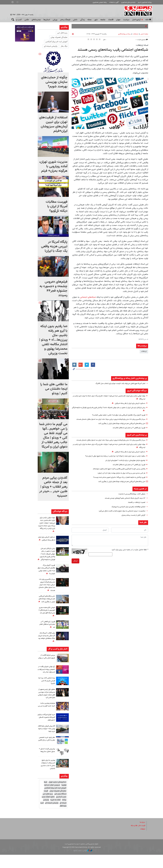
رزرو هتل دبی (62, 33)
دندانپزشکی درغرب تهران (57, 795)
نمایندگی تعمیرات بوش (59, 37)
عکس (27, 20)
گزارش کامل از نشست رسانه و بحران (132, 521)
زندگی (82, 20)
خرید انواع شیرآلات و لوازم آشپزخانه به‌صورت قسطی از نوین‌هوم (47, 730)
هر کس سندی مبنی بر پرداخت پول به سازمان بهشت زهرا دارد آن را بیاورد (119, 479)
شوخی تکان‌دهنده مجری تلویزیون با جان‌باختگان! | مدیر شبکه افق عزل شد (48, 620)
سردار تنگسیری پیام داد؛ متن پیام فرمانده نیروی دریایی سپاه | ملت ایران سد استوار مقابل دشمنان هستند (46, 590)
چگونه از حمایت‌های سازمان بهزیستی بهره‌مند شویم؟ (54, 82)
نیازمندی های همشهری (128, 2)
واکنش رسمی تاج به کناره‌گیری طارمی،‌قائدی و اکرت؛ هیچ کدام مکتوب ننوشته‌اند (116, 475)
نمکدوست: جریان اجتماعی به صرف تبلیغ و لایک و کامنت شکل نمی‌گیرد (119, 517)
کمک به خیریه (55, 813)
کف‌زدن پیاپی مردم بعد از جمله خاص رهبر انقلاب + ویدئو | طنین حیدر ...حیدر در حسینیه (53, 487)
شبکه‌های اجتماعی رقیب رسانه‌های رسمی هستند (113, 50)
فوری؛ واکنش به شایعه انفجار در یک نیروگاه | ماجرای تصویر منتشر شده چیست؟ (116, 483)
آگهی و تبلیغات (114, 2)
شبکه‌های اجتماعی (88, 297)
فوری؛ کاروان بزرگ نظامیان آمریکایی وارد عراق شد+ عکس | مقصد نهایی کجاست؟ (116, 415)
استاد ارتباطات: (142, 45)
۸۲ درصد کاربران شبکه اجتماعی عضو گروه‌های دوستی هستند (123, 504)
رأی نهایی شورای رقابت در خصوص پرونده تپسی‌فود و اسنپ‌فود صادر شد (47, 679)
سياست (126, 20)
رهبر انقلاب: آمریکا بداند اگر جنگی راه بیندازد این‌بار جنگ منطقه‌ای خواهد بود (46, 645)
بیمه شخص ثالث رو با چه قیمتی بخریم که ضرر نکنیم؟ (47, 691)
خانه (149, 20)
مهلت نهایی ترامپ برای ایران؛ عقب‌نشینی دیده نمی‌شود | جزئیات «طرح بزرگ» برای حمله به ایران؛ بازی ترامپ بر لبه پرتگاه (47, 525)
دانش (75, 20)
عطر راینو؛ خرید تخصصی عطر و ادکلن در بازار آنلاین (47, 753)
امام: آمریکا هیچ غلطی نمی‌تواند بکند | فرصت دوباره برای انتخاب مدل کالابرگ (117, 383)
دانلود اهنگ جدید (48, 810)
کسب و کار (17, 20)
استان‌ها (47, 20)
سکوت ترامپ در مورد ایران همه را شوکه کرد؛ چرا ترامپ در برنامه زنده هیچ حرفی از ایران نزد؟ (112, 462)
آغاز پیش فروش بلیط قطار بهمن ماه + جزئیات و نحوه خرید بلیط (46, 742)
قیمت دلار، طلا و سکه (137, 839)
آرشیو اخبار (136, 20)
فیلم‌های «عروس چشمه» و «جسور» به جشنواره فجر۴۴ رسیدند (54, 289)
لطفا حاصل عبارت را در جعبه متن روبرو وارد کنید (130, 556)
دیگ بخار (64, 46)
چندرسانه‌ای (36, 20)
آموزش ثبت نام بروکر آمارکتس (56, 42)
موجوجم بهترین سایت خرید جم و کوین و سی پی (47, 719)
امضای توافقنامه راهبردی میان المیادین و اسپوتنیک (127, 513)
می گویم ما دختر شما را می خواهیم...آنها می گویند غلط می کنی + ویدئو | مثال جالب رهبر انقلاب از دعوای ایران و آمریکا (53, 435)
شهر (96, 20)
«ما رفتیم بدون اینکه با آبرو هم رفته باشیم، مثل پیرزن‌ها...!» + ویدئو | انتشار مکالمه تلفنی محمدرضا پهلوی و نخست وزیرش (53, 340)
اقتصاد (111, 20)
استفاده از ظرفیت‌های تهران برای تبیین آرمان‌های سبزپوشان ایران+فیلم (53, 124)
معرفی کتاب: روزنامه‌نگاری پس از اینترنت (131, 500)
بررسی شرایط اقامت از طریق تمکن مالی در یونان (47, 666)
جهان (118, 20)
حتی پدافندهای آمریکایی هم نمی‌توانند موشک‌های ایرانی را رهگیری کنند (119, 426)
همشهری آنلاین (137, 11)
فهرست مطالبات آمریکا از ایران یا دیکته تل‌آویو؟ (57, 206)
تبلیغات (142, 842)
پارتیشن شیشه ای (51, 46)
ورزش (55, 20)
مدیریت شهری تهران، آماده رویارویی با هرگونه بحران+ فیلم (53, 166)
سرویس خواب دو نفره (52, 798)
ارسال (75, 567)
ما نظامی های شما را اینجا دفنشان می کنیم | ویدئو (54, 389)
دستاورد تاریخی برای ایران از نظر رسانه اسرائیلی (129, 403)
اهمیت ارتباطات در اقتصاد (136, 508)
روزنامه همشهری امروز (145, 2)
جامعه (103, 20)
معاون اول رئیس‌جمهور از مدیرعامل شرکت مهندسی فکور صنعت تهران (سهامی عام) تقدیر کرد (47, 705)
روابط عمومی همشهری (100, 2)
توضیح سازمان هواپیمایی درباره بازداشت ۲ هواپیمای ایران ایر (123, 466)
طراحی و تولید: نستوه (83, 864)
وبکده (64, 813)
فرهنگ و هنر (65, 20)
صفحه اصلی (144, 34)
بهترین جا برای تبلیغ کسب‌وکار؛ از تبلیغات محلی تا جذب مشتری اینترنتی (47, 777)
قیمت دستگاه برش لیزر (55, 806)
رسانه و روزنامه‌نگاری (124, 34)
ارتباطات (136, 34)
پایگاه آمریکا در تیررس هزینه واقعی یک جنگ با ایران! (54, 246)
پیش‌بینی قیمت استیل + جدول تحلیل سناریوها (47, 765)
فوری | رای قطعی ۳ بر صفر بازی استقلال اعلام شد (127, 431)
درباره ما (142, 835)
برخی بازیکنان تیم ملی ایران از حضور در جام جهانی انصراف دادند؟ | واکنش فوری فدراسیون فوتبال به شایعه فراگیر (47, 554)
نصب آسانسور (61, 810)
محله (89, 20)
